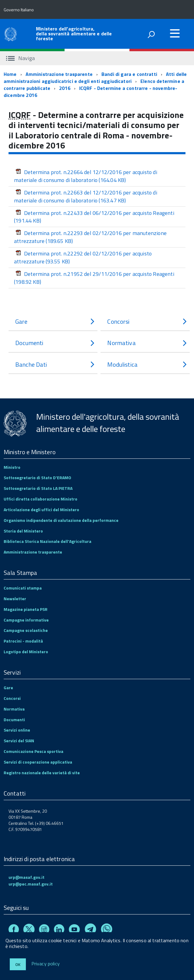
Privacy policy (46, 964)
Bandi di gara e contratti (129, 74)
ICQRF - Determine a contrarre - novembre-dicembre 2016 (90, 92)
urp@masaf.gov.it (26, 877)
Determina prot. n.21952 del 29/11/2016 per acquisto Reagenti (94, 278)
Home (10, 74)
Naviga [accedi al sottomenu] (20, 58)
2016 (65, 88)
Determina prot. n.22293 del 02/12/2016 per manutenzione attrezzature (90, 237)
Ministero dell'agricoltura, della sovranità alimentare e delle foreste (74, 34)
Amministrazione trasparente (59, 74)
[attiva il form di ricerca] (151, 34)
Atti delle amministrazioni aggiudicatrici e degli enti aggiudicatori (95, 78)
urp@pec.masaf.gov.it (31, 884)
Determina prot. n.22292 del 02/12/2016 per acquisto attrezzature (83, 257)
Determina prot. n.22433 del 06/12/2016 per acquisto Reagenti (94, 217)
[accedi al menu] (175, 33)
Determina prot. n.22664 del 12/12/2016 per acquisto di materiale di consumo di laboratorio (86, 176)
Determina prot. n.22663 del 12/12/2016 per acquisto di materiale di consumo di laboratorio (86, 196)
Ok (18, 964)
